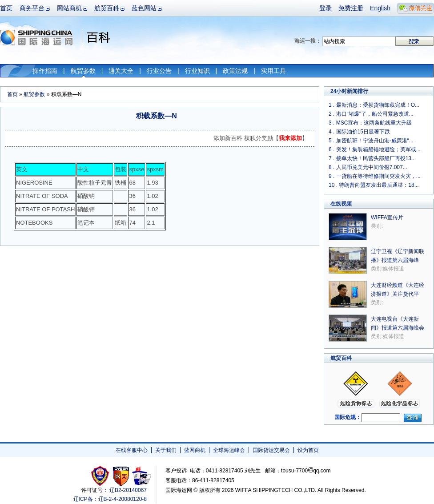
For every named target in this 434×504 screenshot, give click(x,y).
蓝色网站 (144, 8)
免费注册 (351, 8)
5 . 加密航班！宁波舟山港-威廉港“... (371, 141)
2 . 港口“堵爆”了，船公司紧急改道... (371, 114)
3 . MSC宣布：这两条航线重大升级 (370, 123)
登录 (325, 8)
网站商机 (69, 8)
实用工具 (273, 71)
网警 (121, 476)
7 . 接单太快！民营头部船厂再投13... (372, 158)
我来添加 (290, 138)
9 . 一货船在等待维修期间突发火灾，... (375, 176)
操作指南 (45, 71)
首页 (6, 8)
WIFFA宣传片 (387, 218)
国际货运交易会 (271, 450)
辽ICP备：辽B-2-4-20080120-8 (110, 499)
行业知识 (197, 71)
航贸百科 (107, 8)
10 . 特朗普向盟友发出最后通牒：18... (374, 185)
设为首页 (308, 450)
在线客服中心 (132, 450)
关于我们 (166, 450)
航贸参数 (83, 71)
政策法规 (235, 71)
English (380, 8)
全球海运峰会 (229, 450)
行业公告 (159, 71)
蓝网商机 (195, 450)
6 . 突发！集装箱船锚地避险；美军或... (375, 149)
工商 (101, 476)
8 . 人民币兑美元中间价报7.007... (368, 167)
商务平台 (32, 8)
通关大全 (121, 71)
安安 (141, 476)
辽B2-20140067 (128, 490)
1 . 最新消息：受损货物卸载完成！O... (374, 105)
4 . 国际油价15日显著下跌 (359, 132)
